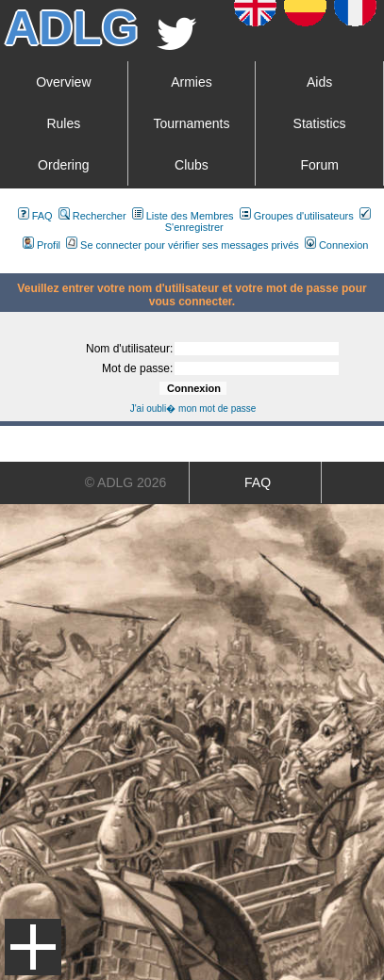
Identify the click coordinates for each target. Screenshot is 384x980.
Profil (42, 245)
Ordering (63, 165)
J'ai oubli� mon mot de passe (193, 408)
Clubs (192, 165)
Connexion (337, 245)
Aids (319, 82)
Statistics (320, 123)
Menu (33, 947)
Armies (192, 82)
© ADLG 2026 (126, 482)
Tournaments (191, 123)
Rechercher (92, 216)
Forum (319, 165)
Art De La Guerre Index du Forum (8, 266)
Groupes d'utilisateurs (297, 216)
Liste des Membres (183, 216)
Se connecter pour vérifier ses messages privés (183, 245)
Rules (63, 123)
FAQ (35, 216)
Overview (63, 82)
